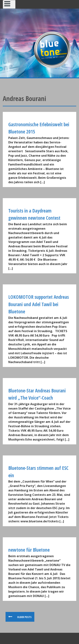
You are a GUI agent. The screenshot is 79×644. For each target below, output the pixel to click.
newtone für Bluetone (29, 550)
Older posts (24, 617)
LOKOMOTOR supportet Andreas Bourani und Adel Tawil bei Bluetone (39, 304)
